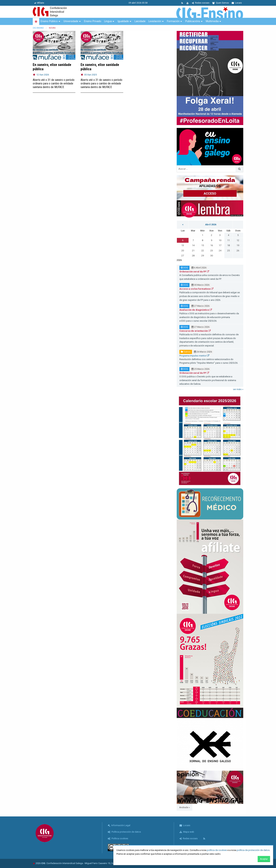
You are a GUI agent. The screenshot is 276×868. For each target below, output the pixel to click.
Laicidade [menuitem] (140, 21)
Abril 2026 (211, 225)
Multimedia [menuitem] (212, 21)
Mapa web (187, 832)
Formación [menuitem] (173, 21)
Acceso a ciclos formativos (196, 289)
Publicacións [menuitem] (193, 21)
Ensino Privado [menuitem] (93, 21)
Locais (237, 3)
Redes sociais (201, 3)
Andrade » (185, 807)
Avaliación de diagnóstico (196, 310)
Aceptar (264, 859)
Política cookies (118, 838)
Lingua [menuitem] (108, 21)
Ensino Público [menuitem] (49, 21)
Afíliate (39, 3)
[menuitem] (36, 22)
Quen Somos (221, 3)
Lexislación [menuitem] (155, 21)
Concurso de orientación (195, 331)
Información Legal (119, 825)
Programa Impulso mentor (194, 356)
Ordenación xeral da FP (194, 272)
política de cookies (217, 850)
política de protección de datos (253, 850)
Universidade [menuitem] (71, 21)
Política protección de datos (124, 832)
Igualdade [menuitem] (123, 21)
